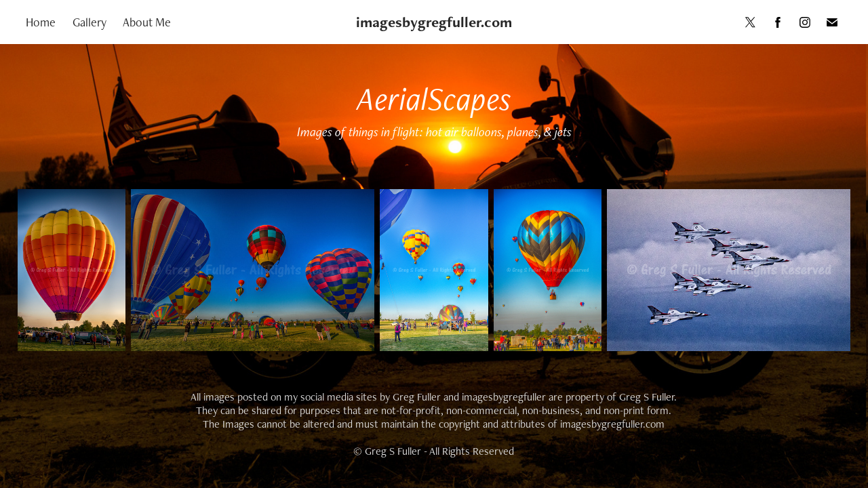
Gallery (90, 22)
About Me (147, 22)
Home (41, 22)
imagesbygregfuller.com (434, 22)
